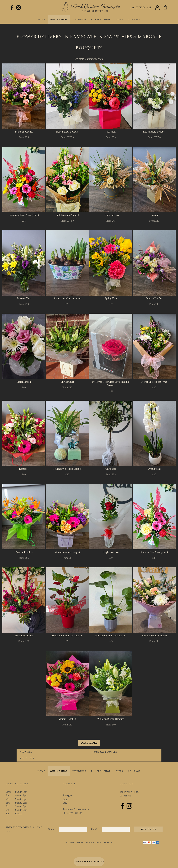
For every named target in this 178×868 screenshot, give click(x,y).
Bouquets (27, 758)
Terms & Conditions (76, 809)
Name (51, 829)
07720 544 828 (144, 8)
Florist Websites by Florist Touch (89, 843)
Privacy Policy (73, 813)
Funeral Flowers (105, 752)
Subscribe (148, 829)
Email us (125, 796)
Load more (89, 743)
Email (94, 829)
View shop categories (90, 862)
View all (26, 752)
